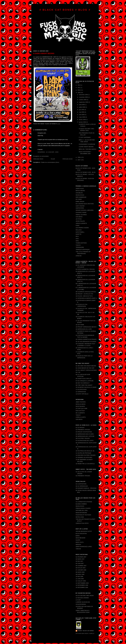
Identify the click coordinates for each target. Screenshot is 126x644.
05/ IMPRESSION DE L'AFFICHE (85, 436)
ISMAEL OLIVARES (81, 215)
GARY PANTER (80, 206)
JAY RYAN (79, 219)
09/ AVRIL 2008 (80, 574)
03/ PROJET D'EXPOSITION (84, 432)
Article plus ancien (68, 159)
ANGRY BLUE (80, 188)
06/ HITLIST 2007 (81, 568)
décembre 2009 (84, 95)
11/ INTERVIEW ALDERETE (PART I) (86, 298)
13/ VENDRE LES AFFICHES (84, 457)
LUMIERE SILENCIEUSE (83, 602)
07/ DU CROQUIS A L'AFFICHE (85, 381)
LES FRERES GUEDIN (82, 228)
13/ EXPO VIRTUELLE (82, 394)
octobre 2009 (83, 100)
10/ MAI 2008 (79, 576)
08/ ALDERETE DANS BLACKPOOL (86, 292)
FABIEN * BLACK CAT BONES (86, 631)
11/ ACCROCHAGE (81, 389)
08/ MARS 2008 (80, 572)
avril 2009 (82, 115)
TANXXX (78, 245)
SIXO (77, 239)
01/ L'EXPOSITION (81, 484)
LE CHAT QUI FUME (81, 408)
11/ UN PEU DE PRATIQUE (83, 453)
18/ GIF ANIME (80, 325)
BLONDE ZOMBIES (81, 504)
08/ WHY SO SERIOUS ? (83, 383)
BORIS (78, 536)
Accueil (53, 159)
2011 (79, 88)
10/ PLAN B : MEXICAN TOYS (84, 296)
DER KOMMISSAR (81, 197)
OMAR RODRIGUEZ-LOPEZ (84, 547)
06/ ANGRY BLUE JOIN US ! (84, 379)
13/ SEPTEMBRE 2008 (82, 583)
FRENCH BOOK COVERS (83, 508)
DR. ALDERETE (80, 413)
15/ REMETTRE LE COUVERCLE (85, 464)
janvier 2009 (83, 122)
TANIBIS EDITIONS (81, 243)
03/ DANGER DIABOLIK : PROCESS (86, 488)
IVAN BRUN (79, 217)
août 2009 (82, 105)
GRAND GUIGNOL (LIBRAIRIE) (85, 210)
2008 (79, 157)
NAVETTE (79, 234)
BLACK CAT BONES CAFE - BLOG (86, 172)
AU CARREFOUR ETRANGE (84, 502)
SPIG (77, 241)
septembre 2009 (84, 102)
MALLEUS (79, 230)
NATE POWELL (80, 232)
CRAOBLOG (79, 193)
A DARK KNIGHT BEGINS (44, 53)
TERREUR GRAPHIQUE (83, 250)
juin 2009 (82, 110)
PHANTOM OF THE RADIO (83, 515)
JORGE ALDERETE (81, 223)
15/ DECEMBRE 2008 (82, 587)
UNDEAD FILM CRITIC (82, 523)
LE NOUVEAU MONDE (82, 598)
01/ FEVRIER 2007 (81, 557)
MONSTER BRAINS (81, 513)
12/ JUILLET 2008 (81, 581)
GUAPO (78, 540)
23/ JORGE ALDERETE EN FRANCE (86, 339)
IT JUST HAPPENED (85, 137)
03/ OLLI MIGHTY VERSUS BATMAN (86, 370)
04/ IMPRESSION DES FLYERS (85, 434)
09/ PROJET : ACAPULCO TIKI (84, 294)
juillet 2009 (82, 107)
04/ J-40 (78, 372)
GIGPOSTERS (80, 208)
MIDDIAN (78, 544)
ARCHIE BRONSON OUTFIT (84, 531)
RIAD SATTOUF (80, 411)
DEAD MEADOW (80, 538)
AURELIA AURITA (81, 417)
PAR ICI (42, 66)
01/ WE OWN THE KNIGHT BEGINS (86, 366)
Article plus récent (38, 159)
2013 (79, 85)
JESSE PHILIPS (80, 221)
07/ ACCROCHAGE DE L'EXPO (85, 441)
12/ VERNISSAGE (81, 392)
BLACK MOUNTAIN (81, 534)
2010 (79, 90)
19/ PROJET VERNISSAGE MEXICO (86, 327)
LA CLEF (78, 600)
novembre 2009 (84, 97)
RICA (77, 236)
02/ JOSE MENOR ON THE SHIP (85, 368)
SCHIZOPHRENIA (81, 604)
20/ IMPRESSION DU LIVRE (84, 329)
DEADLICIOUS (80, 195)
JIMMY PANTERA (81, 402)
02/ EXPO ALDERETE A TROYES (85, 269)
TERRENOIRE (80, 247)
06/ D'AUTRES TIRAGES (83, 438)
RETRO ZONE (80, 517)
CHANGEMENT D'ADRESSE (87, 144)
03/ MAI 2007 (79, 561)
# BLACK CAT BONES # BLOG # (65, 10)
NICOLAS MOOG (81, 404)
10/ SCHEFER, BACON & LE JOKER (86, 387)
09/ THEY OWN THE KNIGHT (84, 385)
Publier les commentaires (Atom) (50, 162)
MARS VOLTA (80, 542)
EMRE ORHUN (80, 202)
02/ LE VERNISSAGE (82, 486)
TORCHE (78, 549)
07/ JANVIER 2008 (81, 570)
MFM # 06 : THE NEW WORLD (87, 149)
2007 (79, 160)
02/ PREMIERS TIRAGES (83, 430)
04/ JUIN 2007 (80, 563)
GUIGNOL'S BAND (81, 212)
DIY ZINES (79, 199)
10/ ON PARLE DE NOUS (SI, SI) (85, 451)
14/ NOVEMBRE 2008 (82, 585)
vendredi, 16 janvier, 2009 (48, 152)
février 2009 (83, 120)
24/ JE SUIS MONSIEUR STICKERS (86, 342)
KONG (78, 225)
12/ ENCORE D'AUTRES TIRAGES (86, 455)
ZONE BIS (79, 256)
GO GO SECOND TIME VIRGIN (85, 596)
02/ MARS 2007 (80, 559)
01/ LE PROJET (80, 428)
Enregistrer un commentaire (41, 156)
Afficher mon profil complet (85, 634)
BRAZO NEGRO (80, 191)
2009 (79, 93)
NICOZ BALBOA (80, 406)
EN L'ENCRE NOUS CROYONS (85, 204)
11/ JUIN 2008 (80, 579)
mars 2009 (82, 117)
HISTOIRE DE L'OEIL (82, 510)
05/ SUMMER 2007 (81, 566)
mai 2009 (82, 112)
